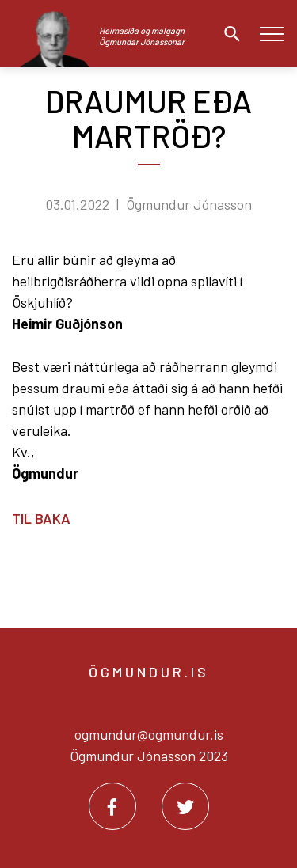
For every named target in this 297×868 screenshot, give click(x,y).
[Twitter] (185, 806)
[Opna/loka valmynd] (271, 34)
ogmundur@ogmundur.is (149, 734)
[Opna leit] (228, 34)
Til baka (41, 518)
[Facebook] (112, 806)
